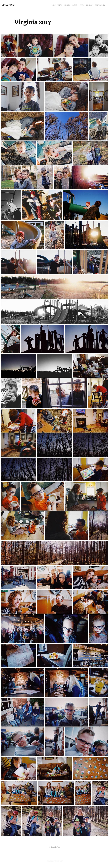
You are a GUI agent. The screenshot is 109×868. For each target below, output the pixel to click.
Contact (89, 5)
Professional (100, 5)
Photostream (57, 5)
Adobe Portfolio (58, 861)
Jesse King (8, 5)
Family (75, 5)
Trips (82, 5)
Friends (67, 5)
